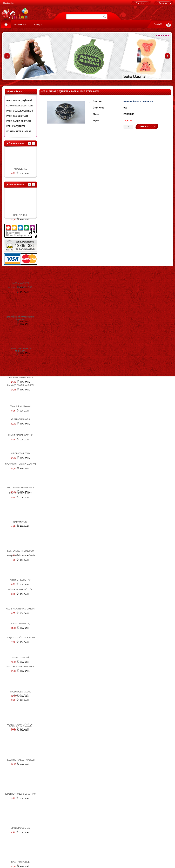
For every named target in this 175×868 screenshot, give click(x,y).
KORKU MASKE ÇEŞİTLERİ (20, 106)
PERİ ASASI (20, 351)
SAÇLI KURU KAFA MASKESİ (20, 487)
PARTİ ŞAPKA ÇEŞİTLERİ (19, 121)
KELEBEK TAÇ (20, 522)
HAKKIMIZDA (20, 25)
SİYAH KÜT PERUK (20, 862)
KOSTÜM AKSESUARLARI (19, 131)
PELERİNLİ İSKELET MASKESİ (20, 760)
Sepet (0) (158, 24)
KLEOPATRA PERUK (20, 453)
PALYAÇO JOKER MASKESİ (20, 385)
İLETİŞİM (38, 25)
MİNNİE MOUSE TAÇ (21, 828)
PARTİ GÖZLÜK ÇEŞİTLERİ (20, 111)
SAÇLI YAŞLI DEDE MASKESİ (20, 317)
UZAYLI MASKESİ (21, 658)
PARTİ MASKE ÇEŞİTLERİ (19, 101)
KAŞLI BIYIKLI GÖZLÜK (20, 726)
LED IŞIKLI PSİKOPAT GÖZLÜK (20, 556)
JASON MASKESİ (20, 283)
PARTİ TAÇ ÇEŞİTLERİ (17, 116)
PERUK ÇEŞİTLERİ (16, 126)
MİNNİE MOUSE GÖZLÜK (20, 590)
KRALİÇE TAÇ (21, 169)
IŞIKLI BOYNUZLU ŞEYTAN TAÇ (20, 794)
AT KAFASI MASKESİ (20, 419)
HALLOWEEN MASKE (20, 692)
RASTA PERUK (20, 215)
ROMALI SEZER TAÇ (21, 624)
